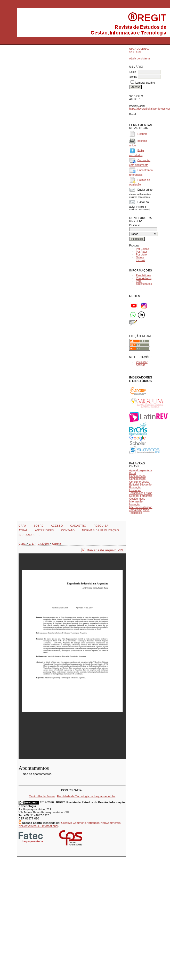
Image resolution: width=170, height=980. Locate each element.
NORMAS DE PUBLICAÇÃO (100, 530)
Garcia (57, 544)
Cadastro (78, 526)
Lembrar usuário (145, 83)
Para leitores (143, 275)
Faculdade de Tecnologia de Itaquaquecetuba (86, 796)
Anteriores (44, 530)
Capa (22, 526)
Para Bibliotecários (144, 282)
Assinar (140, 365)
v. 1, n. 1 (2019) (39, 544)
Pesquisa (101, 526)
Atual (23, 530)
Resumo (143, 134)
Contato (68, 530)
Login (133, 72)
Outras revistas (141, 259)
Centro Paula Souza (42, 796)
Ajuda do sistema (140, 59)
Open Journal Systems (139, 50)
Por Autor (141, 252)
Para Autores (144, 278)
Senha (133, 77)
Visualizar (142, 362)
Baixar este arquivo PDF (106, 550)
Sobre (39, 526)
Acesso (57, 526)
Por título (141, 255)
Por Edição (143, 249)
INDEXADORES (29, 535)
